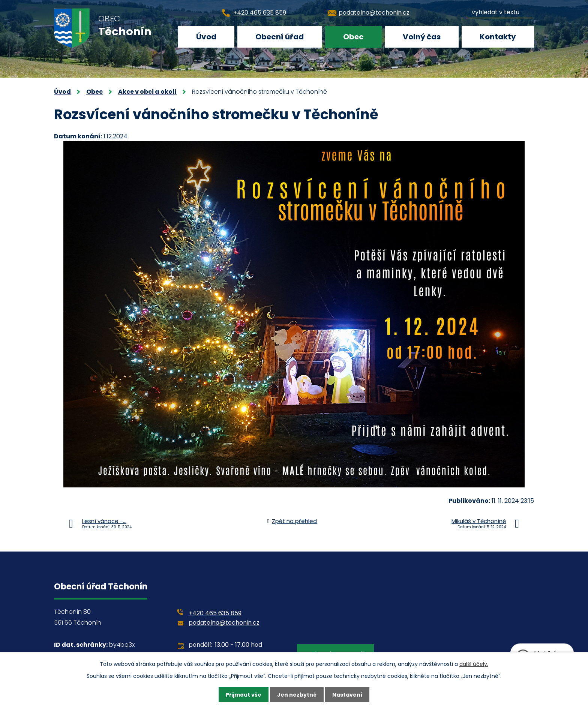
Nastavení (347, 695)
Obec (353, 37)
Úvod (206, 37)
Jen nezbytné (297, 695)
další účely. (474, 664)
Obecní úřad (280, 37)
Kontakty (498, 37)
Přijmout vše (244, 695)
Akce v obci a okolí (147, 92)
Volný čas (422, 37)
